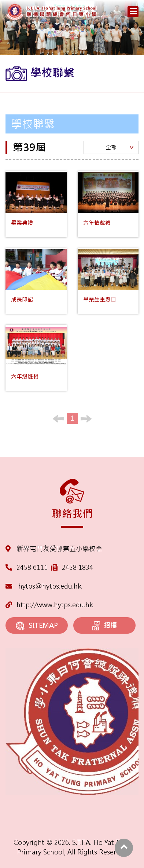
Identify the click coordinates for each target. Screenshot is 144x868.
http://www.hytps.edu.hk (49, 605)
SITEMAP (37, 626)
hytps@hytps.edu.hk (43, 586)
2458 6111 (32, 567)
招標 (105, 626)
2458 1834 (77, 567)
